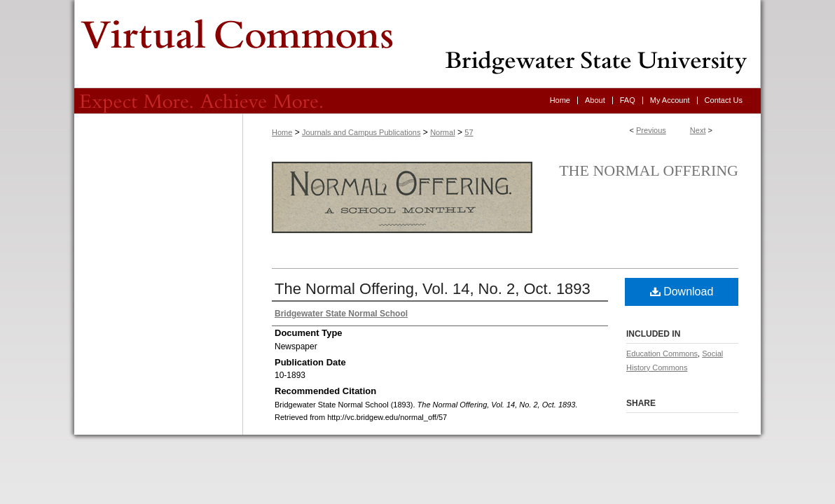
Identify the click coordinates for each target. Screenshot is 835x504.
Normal (442, 132)
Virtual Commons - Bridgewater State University (417, 44)
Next (698, 130)
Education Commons (662, 353)
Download (682, 292)
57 (469, 132)
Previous (651, 130)
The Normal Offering (649, 170)
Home (282, 132)
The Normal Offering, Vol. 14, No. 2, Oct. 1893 (433, 289)
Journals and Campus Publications (361, 132)
